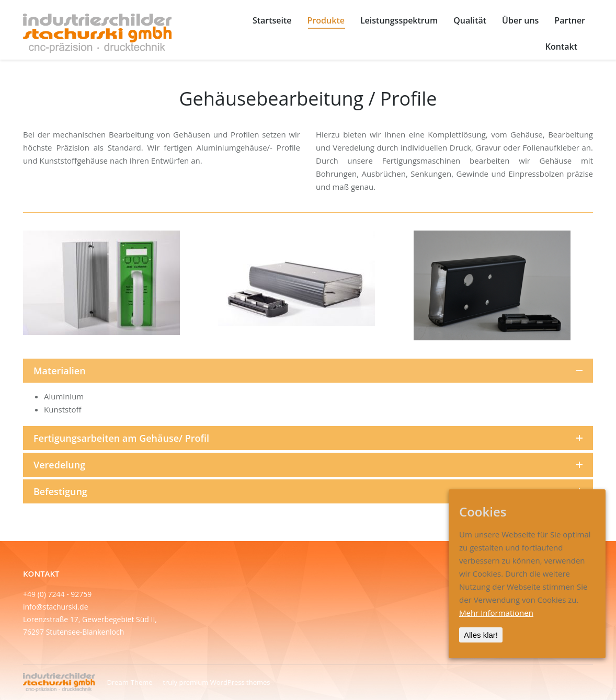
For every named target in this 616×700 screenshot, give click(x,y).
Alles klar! (481, 635)
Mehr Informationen (496, 613)
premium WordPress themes (224, 682)
